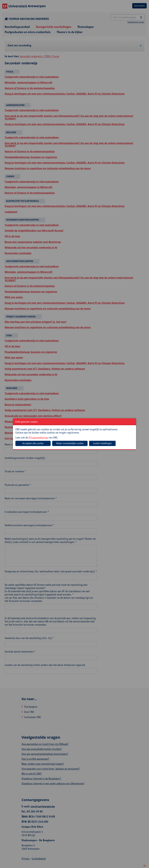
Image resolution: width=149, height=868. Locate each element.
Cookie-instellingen (102, 443)
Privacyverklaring (38, 437)
